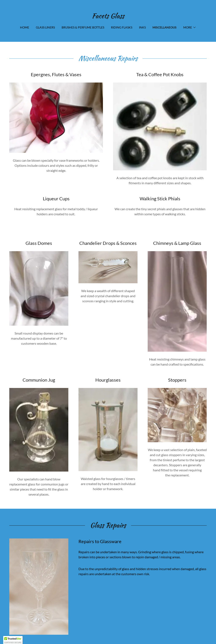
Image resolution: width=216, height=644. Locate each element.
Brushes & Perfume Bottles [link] (83, 27)
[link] (108, 17)
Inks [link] (142, 27)
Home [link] (25, 27)
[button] (190, 27)
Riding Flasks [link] (122, 27)
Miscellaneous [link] (165, 27)
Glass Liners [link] (45, 27)
